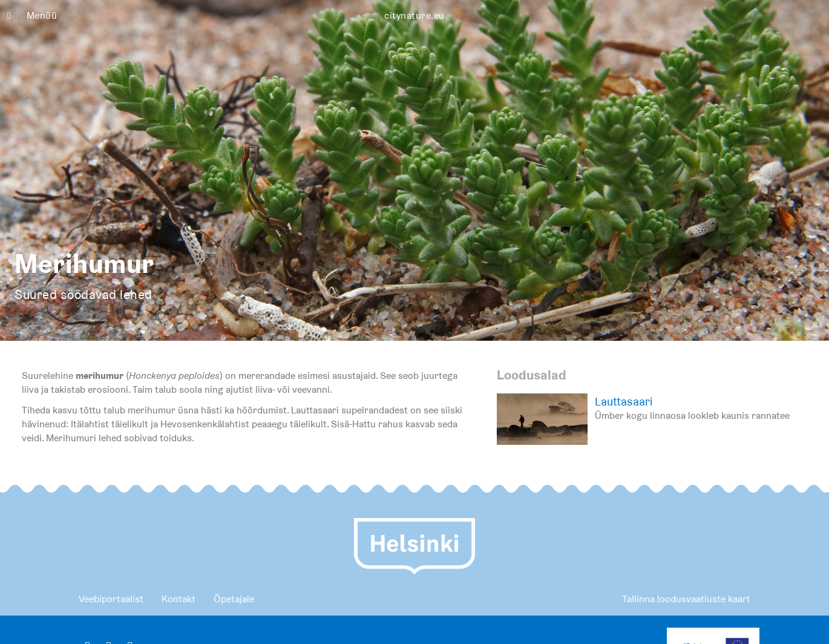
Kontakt (179, 599)
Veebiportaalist (111, 599)
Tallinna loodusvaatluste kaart (686, 599)
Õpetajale (234, 599)
